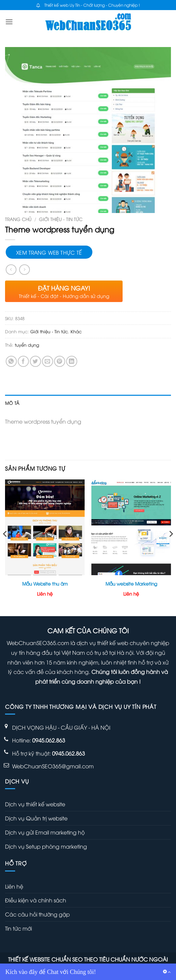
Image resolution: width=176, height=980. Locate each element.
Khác (76, 331)
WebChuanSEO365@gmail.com (53, 766)
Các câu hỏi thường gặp (37, 914)
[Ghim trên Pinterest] (60, 361)
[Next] (171, 547)
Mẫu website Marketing (131, 584)
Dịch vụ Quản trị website (36, 818)
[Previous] (5, 547)
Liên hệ (14, 886)
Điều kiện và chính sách (36, 900)
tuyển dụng (27, 345)
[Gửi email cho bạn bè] (48, 361)
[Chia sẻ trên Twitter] (35, 361)
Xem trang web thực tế (49, 252)
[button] (9, 22)
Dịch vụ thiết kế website (35, 804)
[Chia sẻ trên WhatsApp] (11, 361)
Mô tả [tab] (12, 403)
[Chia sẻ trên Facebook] (23, 361)
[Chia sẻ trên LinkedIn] (72, 361)
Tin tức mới (18, 928)
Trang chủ (18, 219)
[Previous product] (24, 270)
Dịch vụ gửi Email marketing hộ (45, 832)
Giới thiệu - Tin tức (61, 219)
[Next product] (11, 270)
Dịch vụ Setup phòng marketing (46, 846)
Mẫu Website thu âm (45, 584)
